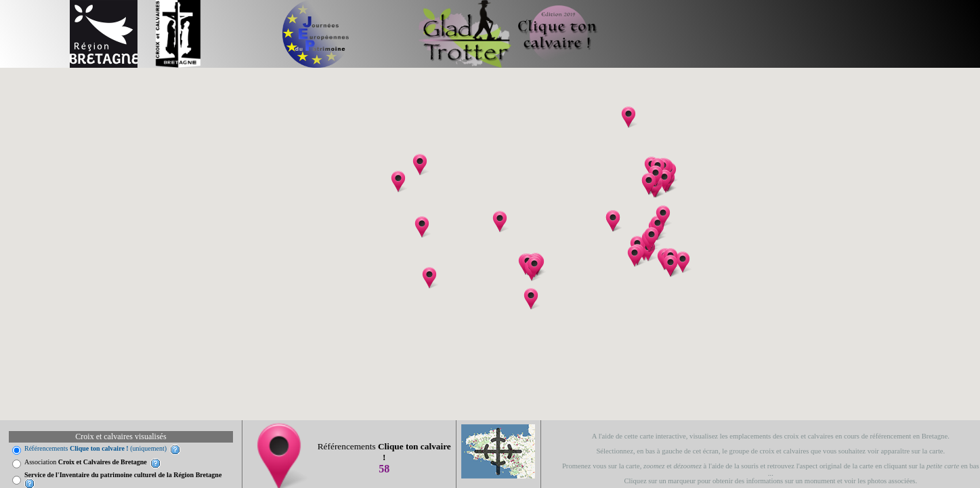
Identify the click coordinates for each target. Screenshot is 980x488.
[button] (531, 299)
